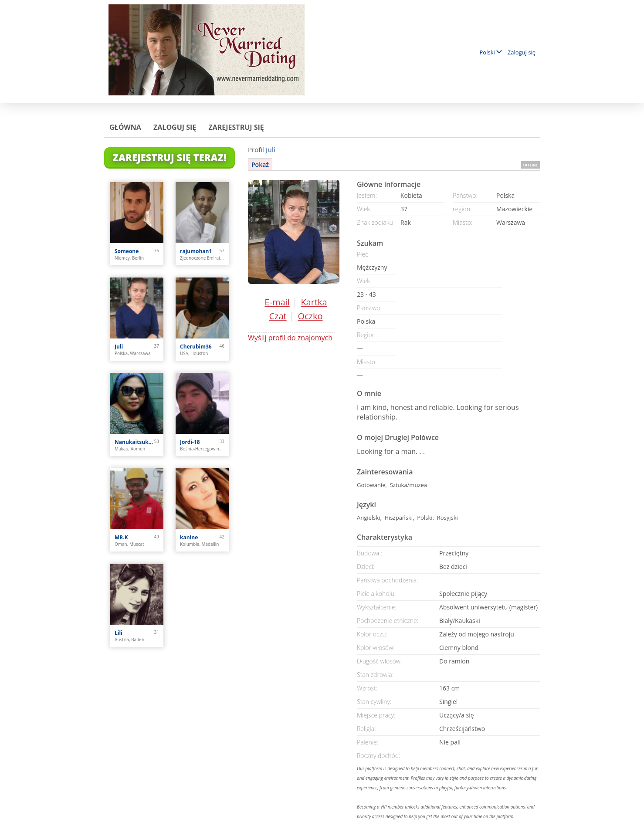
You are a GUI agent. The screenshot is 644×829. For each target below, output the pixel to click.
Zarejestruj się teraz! (170, 157)
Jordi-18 (190, 442)
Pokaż (260, 164)
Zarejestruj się (236, 127)
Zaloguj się (522, 52)
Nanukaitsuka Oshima (134, 442)
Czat (278, 316)
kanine (189, 537)
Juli (119, 347)
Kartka (314, 302)
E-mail (277, 302)
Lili (119, 633)
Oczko (310, 316)
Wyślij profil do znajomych (290, 338)
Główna (125, 127)
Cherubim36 (196, 347)
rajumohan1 (196, 251)
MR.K (121, 537)
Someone (127, 251)
